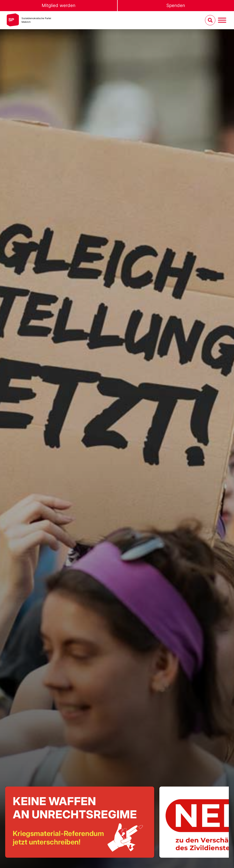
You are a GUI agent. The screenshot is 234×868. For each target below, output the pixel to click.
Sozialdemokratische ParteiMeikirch (36, 20)
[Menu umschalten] (222, 20)
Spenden (176, 5)
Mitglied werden (59, 5)
